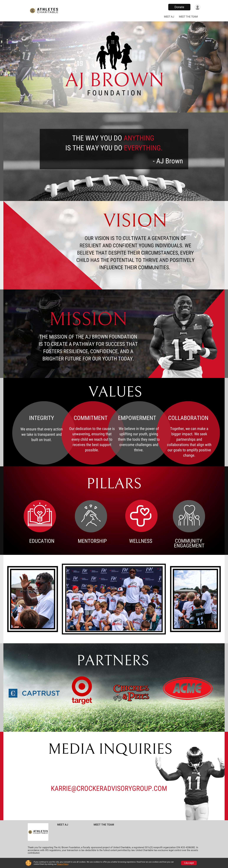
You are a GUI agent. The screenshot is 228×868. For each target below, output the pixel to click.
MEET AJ (169, 17)
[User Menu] (198, 7)
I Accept (189, 863)
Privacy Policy (63, 864)
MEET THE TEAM (188, 17)
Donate (179, 7)
